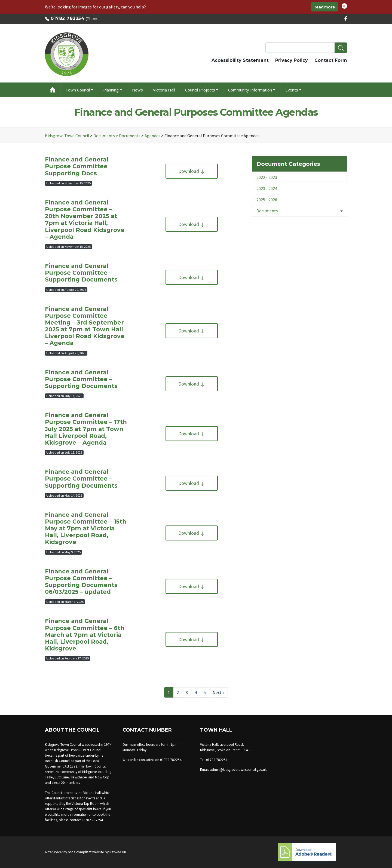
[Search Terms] (306, 48)
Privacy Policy (292, 60)
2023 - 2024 (267, 188)
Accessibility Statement (240, 60)
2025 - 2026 (267, 200)
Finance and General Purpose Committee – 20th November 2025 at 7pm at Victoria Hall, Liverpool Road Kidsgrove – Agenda (85, 220)
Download (192, 171)
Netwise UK (118, 852)
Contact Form (331, 60)
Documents (302, 211)
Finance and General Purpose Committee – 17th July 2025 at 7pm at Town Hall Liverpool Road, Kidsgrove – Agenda (86, 429)
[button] (344, 5)
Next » (218, 692)
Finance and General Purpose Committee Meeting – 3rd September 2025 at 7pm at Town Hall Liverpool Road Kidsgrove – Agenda (85, 326)
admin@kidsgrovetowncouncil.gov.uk (238, 770)
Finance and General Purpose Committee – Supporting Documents (81, 273)
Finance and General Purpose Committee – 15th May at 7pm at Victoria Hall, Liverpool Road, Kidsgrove (86, 528)
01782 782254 (68, 18)
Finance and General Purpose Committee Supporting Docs (77, 166)
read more (325, 7)
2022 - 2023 (267, 177)
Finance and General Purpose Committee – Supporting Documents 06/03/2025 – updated (81, 582)
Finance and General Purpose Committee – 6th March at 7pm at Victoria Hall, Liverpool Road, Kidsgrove (85, 635)
